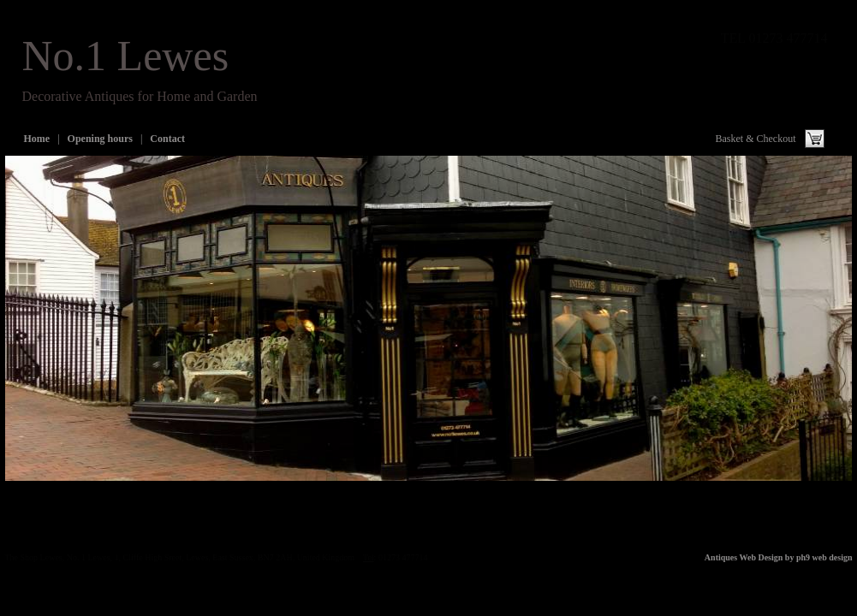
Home (37, 139)
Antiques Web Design (744, 557)
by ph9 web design (819, 557)
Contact (167, 139)
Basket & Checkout (756, 139)
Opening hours (100, 139)
